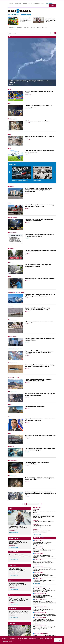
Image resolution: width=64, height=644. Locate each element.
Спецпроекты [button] (37, 3)
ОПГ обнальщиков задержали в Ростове (43, 433)
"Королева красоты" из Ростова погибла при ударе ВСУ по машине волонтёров (44, 594)
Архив (52, 6)
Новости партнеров (13, 30)
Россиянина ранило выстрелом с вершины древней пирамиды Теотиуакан (42, 455)
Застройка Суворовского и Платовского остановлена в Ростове (19, 452)
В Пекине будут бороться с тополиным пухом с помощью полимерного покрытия (44, 462)
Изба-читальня (49, 3)
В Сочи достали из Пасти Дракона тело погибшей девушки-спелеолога (44, 573)
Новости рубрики (13, 429)
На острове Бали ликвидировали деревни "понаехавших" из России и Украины (43, 468)
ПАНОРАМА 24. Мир (39, 452)
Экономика (26, 28)
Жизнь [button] (30, 3)
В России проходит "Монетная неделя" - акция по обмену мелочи (44, 539)
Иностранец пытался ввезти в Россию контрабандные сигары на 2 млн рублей (44, 527)
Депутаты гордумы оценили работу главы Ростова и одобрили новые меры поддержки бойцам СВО (19, 496)
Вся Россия (19, 314)
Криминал (12, 186)
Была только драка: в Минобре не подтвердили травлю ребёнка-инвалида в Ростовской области (18, 564)
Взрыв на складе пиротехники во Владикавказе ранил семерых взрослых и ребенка (44, 514)
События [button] (11, 3)
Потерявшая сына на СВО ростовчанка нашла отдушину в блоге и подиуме (18, 424)
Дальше (41, 416)
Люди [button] (43, 3)
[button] (12, 28)
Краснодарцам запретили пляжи (42, 583)
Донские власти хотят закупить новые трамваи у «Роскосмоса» (18, 592)
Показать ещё (37, 446)
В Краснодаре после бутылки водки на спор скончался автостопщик (44, 578)
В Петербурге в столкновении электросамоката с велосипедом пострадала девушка (42, 508)
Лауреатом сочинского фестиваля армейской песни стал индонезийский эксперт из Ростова (44, 561)
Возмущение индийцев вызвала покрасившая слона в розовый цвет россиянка (43, 474)
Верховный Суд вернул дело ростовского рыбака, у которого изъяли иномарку (18, 439)
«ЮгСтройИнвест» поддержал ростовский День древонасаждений (19, 578)
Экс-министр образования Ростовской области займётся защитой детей (17, 481)
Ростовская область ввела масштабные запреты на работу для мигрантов (51, 20)
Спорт (11, 89)
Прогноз (11, 288)
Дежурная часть (13, 119)
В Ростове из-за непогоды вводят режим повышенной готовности (18, 524)
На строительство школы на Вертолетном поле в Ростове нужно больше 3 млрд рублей (19, 536)
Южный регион (20, 280)
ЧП (10, 149)
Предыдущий (23, 416)
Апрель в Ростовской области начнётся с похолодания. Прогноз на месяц (25, 20)
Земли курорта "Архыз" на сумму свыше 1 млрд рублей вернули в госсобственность (44, 548)
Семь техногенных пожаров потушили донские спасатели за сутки (43, 443)
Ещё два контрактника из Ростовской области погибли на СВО (43, 623)
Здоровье (11, 377)
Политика (20, 28)
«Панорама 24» (12, 280)
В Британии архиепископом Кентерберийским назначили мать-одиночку (43, 487)
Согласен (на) (58, 640)
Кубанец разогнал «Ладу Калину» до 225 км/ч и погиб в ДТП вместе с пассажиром (44, 554)
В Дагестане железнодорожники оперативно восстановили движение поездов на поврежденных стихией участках (43, 533)
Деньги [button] (25, 3)
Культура (44, 28)
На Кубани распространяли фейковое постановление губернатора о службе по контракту (44, 567)
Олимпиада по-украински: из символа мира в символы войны (44, 493)
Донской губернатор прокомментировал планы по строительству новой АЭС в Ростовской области (17, 467)
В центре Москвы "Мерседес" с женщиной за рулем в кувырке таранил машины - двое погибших (44, 502)
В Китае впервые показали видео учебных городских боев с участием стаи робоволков (45, 481)
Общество (33, 28)
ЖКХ (10, 134)
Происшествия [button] (18, 3)
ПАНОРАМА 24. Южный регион (41, 545)
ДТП (10, 104)
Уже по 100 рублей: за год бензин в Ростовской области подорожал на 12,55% (19, 509)
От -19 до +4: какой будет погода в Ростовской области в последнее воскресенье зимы (42, 608)
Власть (39, 28)
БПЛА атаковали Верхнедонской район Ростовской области (29, 82)
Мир (18, 334)
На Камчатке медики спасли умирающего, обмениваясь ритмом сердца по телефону (43, 521)
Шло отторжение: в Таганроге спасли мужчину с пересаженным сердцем (19, 551)
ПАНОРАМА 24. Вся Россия (40, 499)
